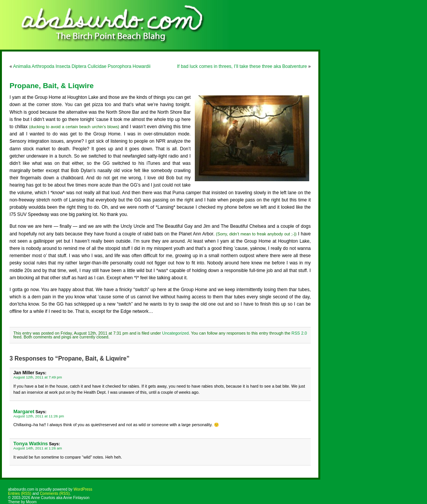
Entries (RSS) (20, 494)
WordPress (83, 489)
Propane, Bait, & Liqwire (52, 86)
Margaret (24, 411)
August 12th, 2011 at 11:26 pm (39, 416)
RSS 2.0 (299, 333)
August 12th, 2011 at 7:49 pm (38, 377)
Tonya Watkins (31, 444)
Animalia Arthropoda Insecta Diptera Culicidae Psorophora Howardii (82, 66)
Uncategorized (175, 333)
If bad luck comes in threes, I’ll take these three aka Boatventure (242, 66)
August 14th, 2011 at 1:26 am (38, 448)
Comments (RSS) (55, 494)
